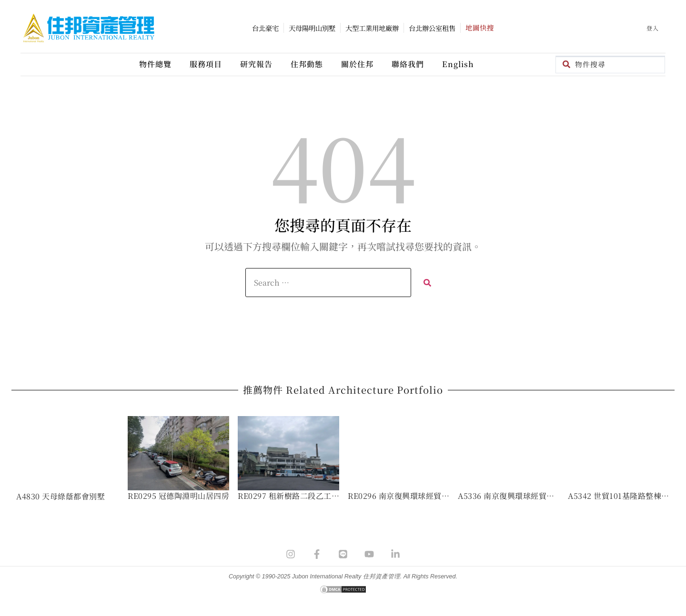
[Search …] (328, 283)
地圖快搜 (480, 27)
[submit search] (427, 283)
